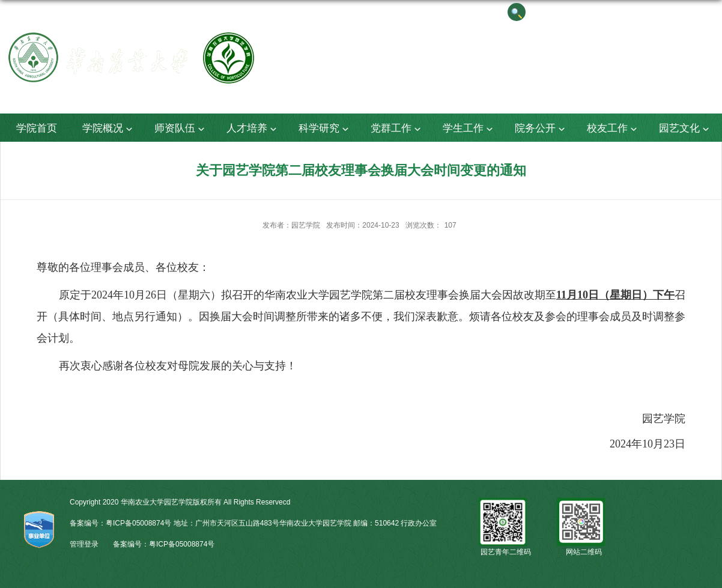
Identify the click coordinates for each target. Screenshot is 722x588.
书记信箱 (553, 12)
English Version (651, 12)
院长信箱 (596, 12)
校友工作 (613, 129)
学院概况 (109, 129)
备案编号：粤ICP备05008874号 (164, 544)
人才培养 (253, 129)
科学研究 (325, 129)
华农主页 (706, 12)
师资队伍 (181, 129)
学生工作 (469, 129)
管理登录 (84, 544)
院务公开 (541, 129)
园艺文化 (685, 129)
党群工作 (397, 129)
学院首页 (37, 128)
